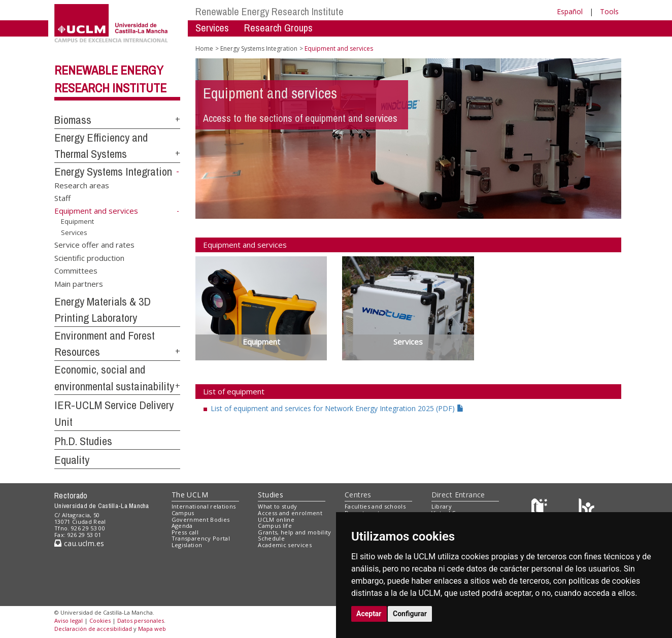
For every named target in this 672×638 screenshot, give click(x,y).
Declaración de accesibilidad (93, 629)
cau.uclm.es (79, 543)
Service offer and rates (94, 245)
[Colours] (586, 509)
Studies (271, 495)
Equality (72, 460)
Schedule (271, 538)
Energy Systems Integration (113, 172)
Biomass (73, 120)
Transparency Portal (201, 538)
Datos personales (141, 620)
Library (442, 506)
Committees (76, 271)
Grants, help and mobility (294, 532)
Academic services (285, 545)
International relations (204, 506)
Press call (185, 532)
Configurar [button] (410, 614)
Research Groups (278, 28)
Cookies (100, 620)
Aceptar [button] (369, 614)
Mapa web (152, 629)
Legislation (187, 545)
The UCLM (190, 495)
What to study (277, 506)
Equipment (77, 221)
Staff (62, 198)
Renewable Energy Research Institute (270, 11)
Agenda (182, 526)
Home (204, 48)
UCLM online (276, 519)
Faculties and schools (375, 506)
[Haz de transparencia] (541, 509)
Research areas (82, 185)
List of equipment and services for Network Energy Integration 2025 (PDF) (337, 408)
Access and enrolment (290, 513)
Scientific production (89, 257)
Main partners (79, 283)
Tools (609, 11)
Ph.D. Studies (83, 441)
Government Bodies (201, 519)
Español (570, 11)
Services (212, 28)
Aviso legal (69, 620)
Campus (183, 513)
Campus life (275, 526)
